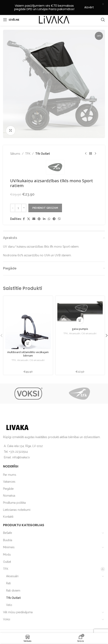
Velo (9, 594)
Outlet (7, 551)
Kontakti (8, 506)
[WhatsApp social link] (49, 208)
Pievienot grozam (45, 197)
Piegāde (8, 478)
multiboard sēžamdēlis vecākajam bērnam (28, 343)
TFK (28, 143)
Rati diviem (13, 580)
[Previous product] (86, 143)
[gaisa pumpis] (80, 301)
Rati (8, 572)
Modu (7, 544)
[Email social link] (34, 208)
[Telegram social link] (54, 208)
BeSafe (7, 522)
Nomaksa (9, 485)
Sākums (15, 143)
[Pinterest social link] (39, 208)
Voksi (7, 608)
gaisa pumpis (80, 318)
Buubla (8, 529)
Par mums (10, 464)
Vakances (9, 471)
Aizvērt (89, 7)
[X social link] (29, 208)
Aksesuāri (23, 349)
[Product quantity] (18, 197)
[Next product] (95, 143)
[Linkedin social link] (44, 208)
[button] (28, 333)
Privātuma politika (14, 492)
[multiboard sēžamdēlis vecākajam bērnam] (28, 312)
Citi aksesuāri (37, 349)
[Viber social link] (59, 208)
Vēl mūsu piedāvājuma (18, 601)
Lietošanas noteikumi (17, 499)
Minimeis (9, 536)
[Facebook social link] (24, 208)
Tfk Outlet (43, 143)
